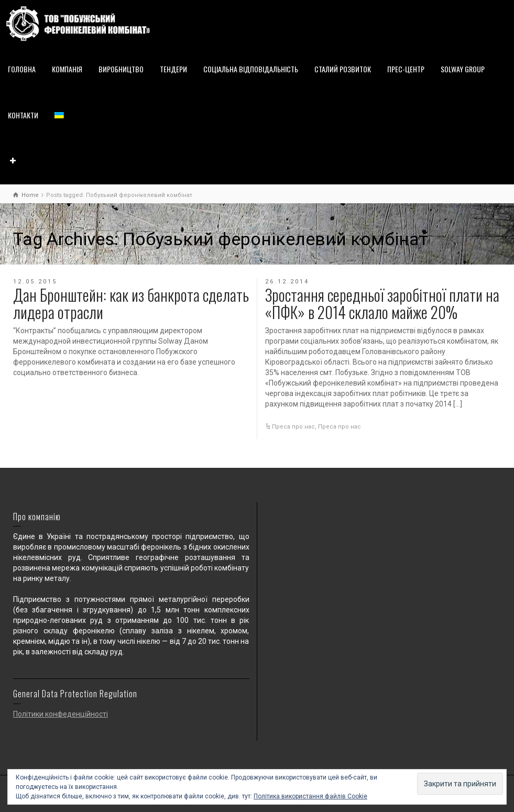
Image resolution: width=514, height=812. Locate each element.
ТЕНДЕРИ (173, 69)
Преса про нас (293, 427)
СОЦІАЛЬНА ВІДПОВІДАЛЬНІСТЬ (251, 69)
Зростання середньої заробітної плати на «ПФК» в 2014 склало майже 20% (382, 303)
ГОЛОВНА (22, 69)
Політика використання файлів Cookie (310, 796)
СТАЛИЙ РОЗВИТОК (343, 69)
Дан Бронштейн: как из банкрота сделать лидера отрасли (131, 303)
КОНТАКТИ (23, 115)
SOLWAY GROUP (463, 69)
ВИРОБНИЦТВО (121, 69)
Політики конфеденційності (61, 714)
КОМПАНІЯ (67, 69)
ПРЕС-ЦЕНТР (406, 69)
